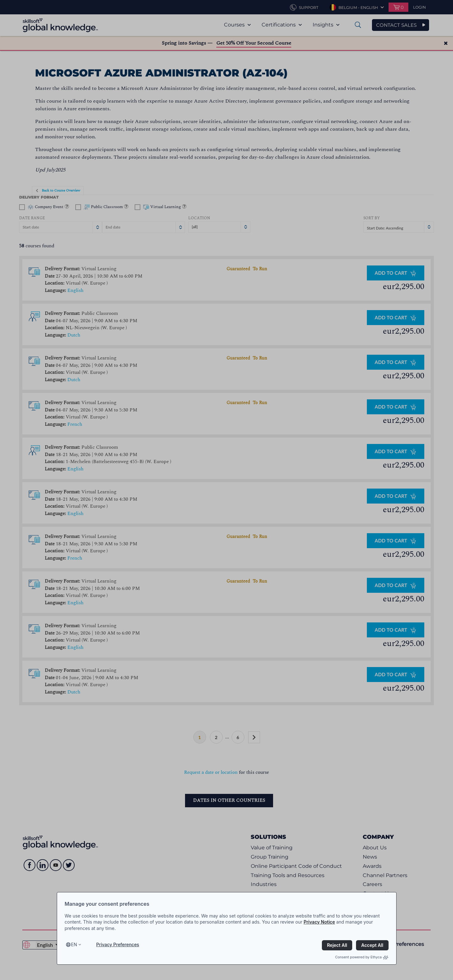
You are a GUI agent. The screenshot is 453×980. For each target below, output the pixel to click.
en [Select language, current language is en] (74, 944)
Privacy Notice (319, 922)
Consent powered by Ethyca (362, 957)
